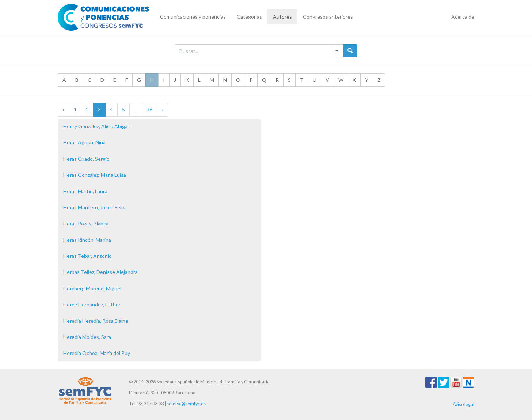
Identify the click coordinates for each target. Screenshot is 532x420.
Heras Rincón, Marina (87, 240)
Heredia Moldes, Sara (87, 337)
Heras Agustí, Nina (84, 142)
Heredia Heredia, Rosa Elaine (96, 321)
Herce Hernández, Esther (92, 304)
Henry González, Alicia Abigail (96, 126)
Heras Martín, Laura (85, 191)
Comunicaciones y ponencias (193, 17)
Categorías (249, 17)
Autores (282, 17)
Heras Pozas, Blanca (86, 223)
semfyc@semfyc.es (186, 404)
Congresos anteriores (328, 17)
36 (149, 109)
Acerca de (463, 17)
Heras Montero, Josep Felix (94, 207)
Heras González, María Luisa (95, 175)
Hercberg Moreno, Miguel (92, 288)
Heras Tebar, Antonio (88, 256)
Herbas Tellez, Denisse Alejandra (100, 272)
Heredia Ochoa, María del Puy (97, 353)
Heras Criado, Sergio (86, 159)
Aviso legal (463, 404)
